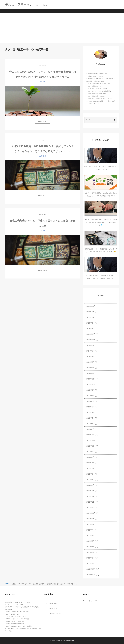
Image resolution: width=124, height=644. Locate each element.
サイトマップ (53, 609)
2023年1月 (90, 435)
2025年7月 (90, 317)
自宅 (41, 82)
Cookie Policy (53, 604)
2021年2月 (90, 558)
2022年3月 (90, 485)
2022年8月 (90, 457)
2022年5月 (90, 474)
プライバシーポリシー (56, 614)
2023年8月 (90, 396)
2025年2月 (90, 329)
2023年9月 (90, 390)
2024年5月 (90, 351)
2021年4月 (90, 547)
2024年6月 (90, 345)
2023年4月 (90, 418)
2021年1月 (90, 564)
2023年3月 (90, 424)
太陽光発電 (43, 156)
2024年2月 (90, 368)
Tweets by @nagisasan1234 (90, 601)
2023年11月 (91, 385)
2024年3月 (90, 362)
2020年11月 (91, 575)
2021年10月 (91, 513)
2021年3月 (90, 552)
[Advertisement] (62, 28)
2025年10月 (91, 306)
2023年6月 (90, 407)
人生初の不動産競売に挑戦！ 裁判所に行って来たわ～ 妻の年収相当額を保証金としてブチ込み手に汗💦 (101, 222)
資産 (44, 82)
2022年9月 (90, 452)
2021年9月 (90, 519)
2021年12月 (91, 502)
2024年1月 (90, 373)
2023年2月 (90, 429)
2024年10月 (91, 340)
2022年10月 (91, 446)
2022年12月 (91, 440)
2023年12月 (91, 379)
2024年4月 (90, 357)
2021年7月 (90, 530)
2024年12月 (91, 334)
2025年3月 (90, 323)
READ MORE (43, 121)
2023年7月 (90, 401)
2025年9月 (90, 312)
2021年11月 (91, 508)
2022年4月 (90, 480)
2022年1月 (90, 496)
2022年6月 (90, 468)
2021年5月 (90, 541)
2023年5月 (90, 413)
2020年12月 (91, 569)
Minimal (58, 640)
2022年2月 (90, 491)
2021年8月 (90, 524)
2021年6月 (90, 536)
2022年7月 (90, 463)
